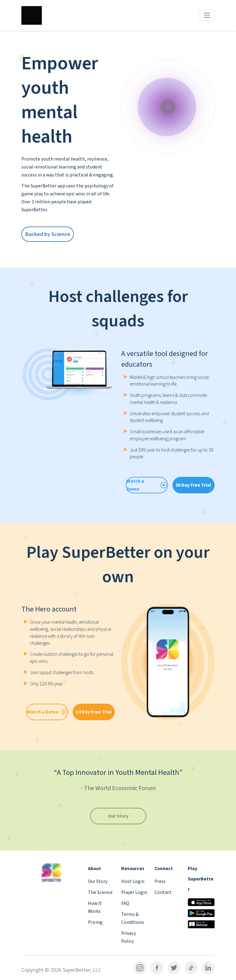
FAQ (125, 903)
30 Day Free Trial (193, 485)
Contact (163, 892)
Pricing (95, 922)
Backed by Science (48, 234)
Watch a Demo (47, 712)
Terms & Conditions (133, 918)
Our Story (118, 816)
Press (160, 881)
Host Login (133, 881)
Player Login (134, 892)
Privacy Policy (129, 937)
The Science (100, 892)
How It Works (95, 907)
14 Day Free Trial (94, 712)
